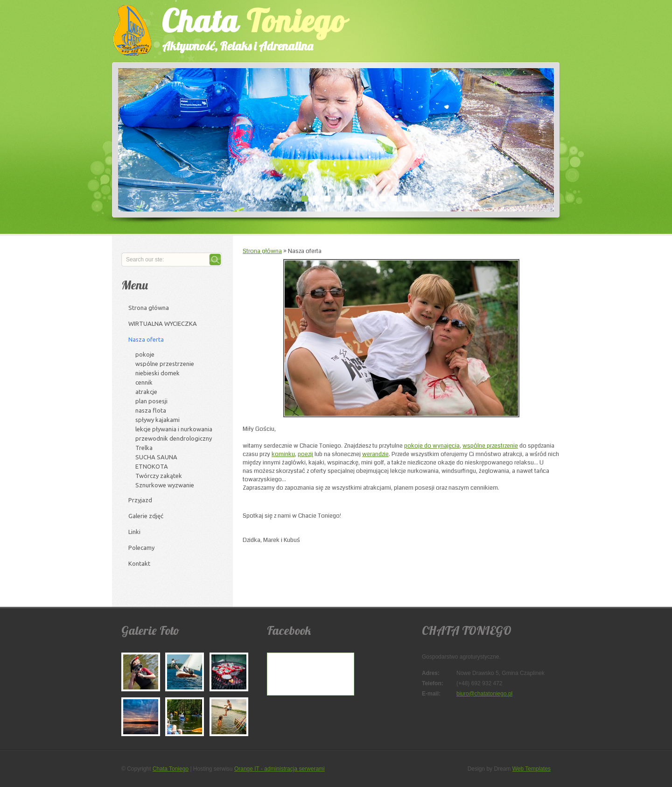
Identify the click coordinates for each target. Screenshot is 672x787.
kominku (283, 454)
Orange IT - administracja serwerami (280, 769)
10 (405, 198)
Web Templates (532, 769)
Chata (245, 27)
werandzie (375, 454)
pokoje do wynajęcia (432, 446)
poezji (305, 454)
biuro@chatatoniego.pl (484, 694)
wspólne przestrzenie (490, 446)
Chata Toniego (171, 769)
